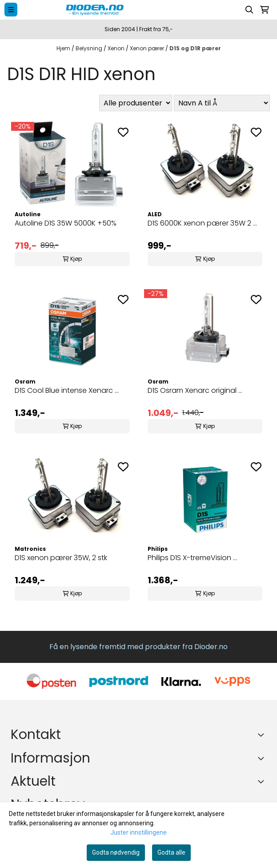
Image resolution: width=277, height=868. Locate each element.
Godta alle (171, 852)
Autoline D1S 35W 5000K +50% (66, 223)
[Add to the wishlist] (123, 132)
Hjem (64, 48)
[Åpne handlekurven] (265, 10)
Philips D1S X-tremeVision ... (192, 558)
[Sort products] (222, 103)
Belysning (90, 48)
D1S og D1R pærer (195, 48)
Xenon (117, 48)
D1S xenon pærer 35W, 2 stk (61, 558)
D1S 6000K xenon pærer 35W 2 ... (202, 223)
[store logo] (124, 10)
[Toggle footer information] (263, 735)
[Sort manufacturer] (136, 103)
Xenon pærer (148, 48)
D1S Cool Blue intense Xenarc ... (67, 390)
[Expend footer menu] (263, 758)
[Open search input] (249, 10)
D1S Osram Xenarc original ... (195, 390)
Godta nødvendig (116, 852)
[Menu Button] (11, 10)
